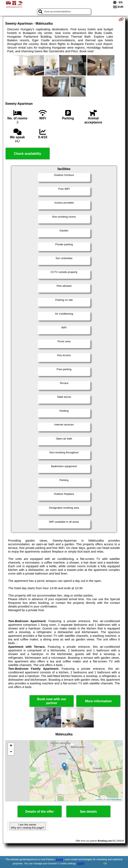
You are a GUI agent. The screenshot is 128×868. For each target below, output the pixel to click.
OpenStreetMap (114, 799)
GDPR (81, 864)
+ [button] (11, 746)
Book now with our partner (52, 701)
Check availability (27, 154)
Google (59, 859)
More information (98, 701)
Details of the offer (40, 812)
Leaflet (98, 799)
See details (88, 812)
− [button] (11, 752)
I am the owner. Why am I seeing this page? (27, 826)
